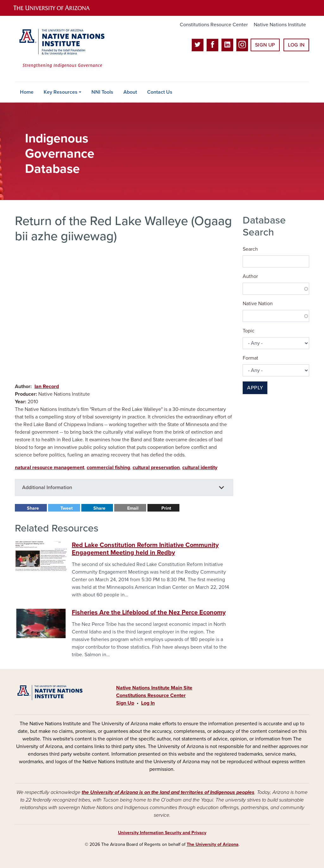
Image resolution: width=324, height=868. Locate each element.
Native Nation (258, 304)
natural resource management (50, 468)
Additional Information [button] (47, 487)
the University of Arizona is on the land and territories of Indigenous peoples (168, 792)
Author (250, 276)
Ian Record (47, 387)
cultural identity (200, 468)
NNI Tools (102, 92)
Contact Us (160, 92)
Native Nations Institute (280, 25)
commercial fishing (108, 468)
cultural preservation (156, 468)
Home (27, 92)
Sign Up (265, 45)
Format (250, 358)
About (130, 92)
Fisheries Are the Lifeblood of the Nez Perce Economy (149, 613)
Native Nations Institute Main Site (154, 688)
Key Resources (61, 92)
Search (250, 249)
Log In (296, 45)
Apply (255, 388)
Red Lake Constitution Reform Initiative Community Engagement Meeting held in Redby (145, 549)
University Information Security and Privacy (162, 833)
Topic (249, 331)
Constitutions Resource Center (214, 25)
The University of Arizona (213, 844)
